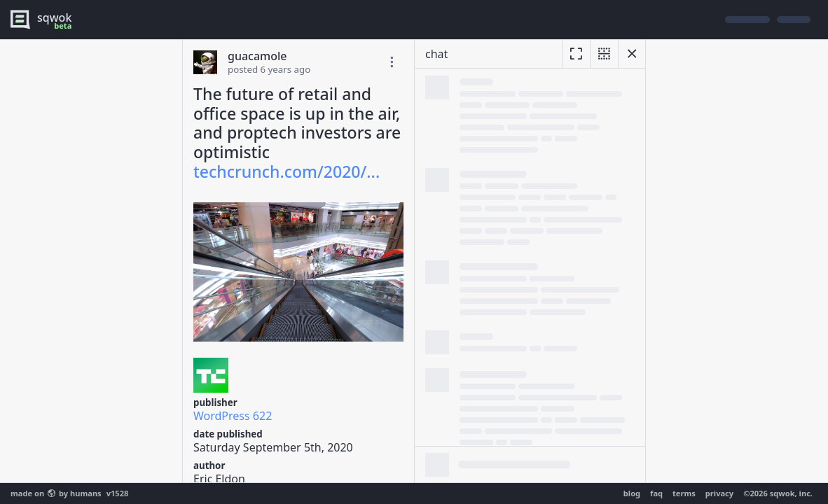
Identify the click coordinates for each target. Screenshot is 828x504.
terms (684, 493)
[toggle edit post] (392, 62)
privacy (719, 493)
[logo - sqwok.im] (44, 20)
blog (632, 493)
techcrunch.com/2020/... (287, 171)
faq (656, 493)
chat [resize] (436, 54)
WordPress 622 (233, 416)
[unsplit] (604, 54)
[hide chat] (632, 54)
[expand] (576, 54)
